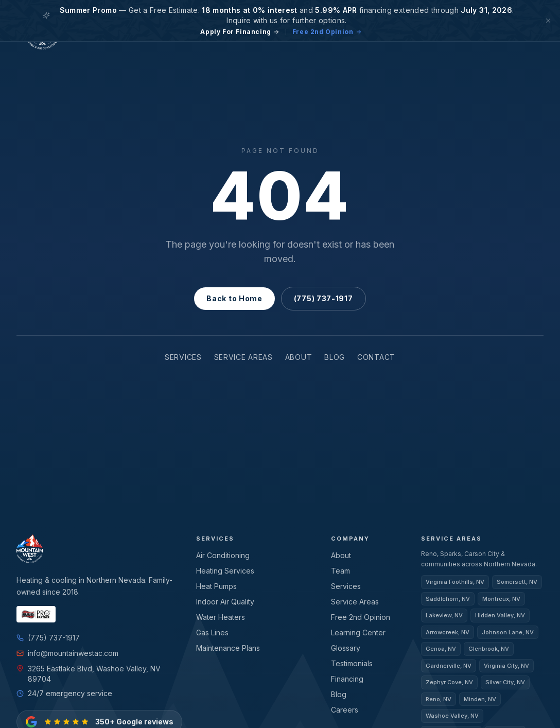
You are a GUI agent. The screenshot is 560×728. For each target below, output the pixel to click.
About (303, 357)
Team (340, 570)
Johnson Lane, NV (508, 632)
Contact (385, 357)
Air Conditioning (222, 555)
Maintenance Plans (228, 647)
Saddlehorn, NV (448, 599)
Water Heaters (220, 617)
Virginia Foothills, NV (455, 582)
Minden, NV (482, 699)
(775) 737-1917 (322, 298)
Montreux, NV (502, 599)
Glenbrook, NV (489, 649)
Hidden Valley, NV (501, 615)
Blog (341, 357)
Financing (347, 678)
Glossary (346, 647)
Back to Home (236, 298)
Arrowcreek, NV (448, 632)
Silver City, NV (506, 682)
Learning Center (358, 632)
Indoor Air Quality (225, 601)
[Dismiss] (548, 21)
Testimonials (352, 663)
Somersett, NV (517, 582)
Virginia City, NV (507, 666)
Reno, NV (439, 699)
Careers (345, 709)
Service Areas (243, 357)
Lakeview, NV (445, 615)
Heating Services (225, 570)
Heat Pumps (217, 586)
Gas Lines (213, 632)
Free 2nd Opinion (325, 32)
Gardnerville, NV (449, 666)
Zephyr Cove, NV (450, 682)
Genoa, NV (441, 649)
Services (177, 357)
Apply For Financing (242, 32)
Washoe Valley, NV (452, 716)
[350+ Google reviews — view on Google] (96, 713)
